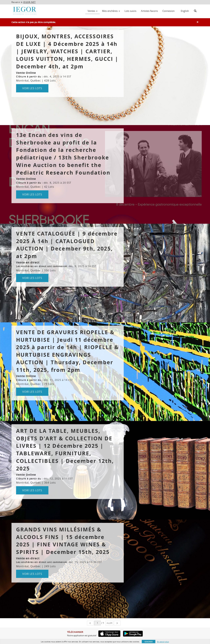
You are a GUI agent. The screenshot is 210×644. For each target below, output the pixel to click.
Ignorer (149, 642)
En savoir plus (163, 642)
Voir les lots (32, 88)
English (185, 11)
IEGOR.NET (29, 2)
